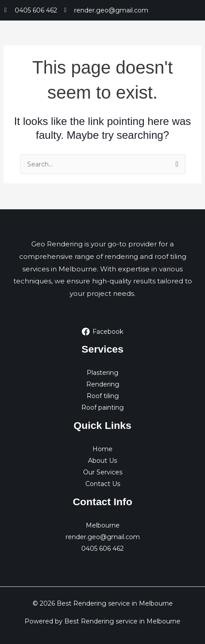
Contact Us (103, 484)
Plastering (102, 373)
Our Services (103, 472)
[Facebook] (102, 332)
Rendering (103, 384)
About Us (102, 461)
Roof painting (102, 407)
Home (102, 449)
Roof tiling (103, 396)
